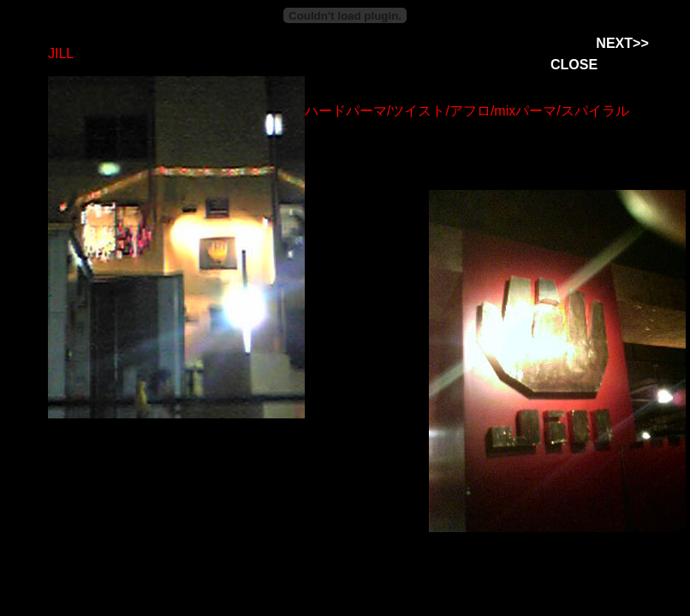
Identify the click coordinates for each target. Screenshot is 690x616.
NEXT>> (622, 43)
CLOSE (574, 65)
